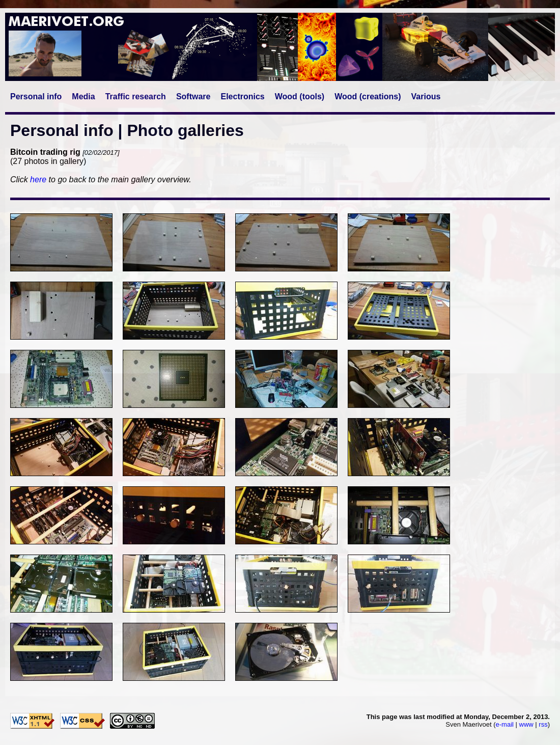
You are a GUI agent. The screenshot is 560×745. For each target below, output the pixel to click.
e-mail (505, 724)
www (526, 724)
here (38, 180)
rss (543, 724)
